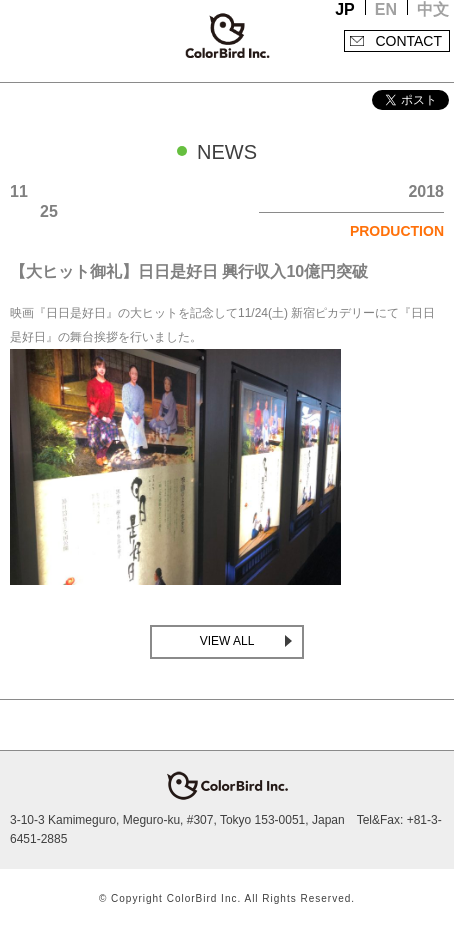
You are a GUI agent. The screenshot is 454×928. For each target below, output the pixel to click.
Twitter (207, 725)
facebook (247, 725)
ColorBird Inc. (227, 36)
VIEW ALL (227, 641)
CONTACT (408, 41)
